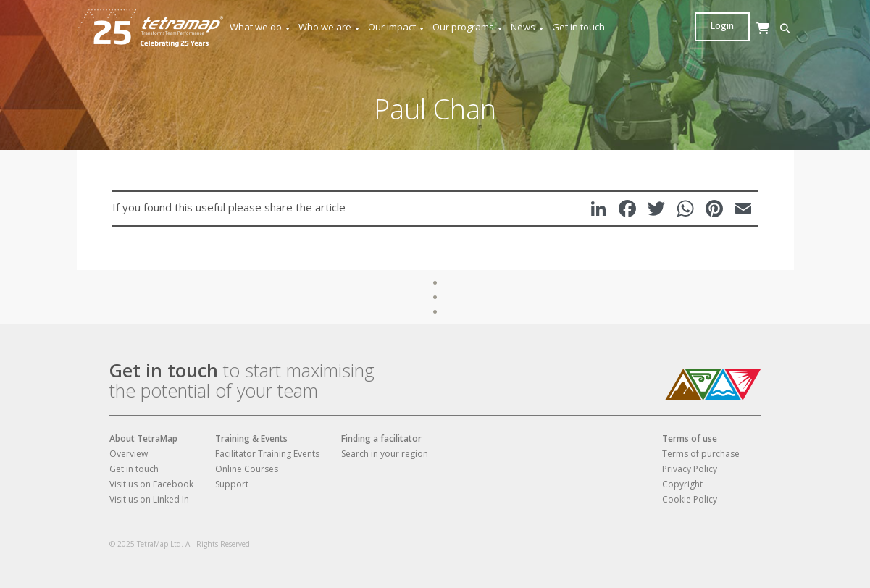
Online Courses (247, 469)
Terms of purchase (701, 454)
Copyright (682, 484)
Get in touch (578, 27)
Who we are (330, 27)
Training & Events (251, 438)
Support (232, 484)
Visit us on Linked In (149, 499)
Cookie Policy (690, 499)
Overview (129, 454)
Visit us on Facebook (151, 484)
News (528, 27)
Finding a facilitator (381, 438)
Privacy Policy (690, 469)
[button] (703, 29)
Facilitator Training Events (267, 454)
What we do (261, 27)
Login (766, 26)
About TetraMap (143, 438)
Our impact (397, 27)
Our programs (468, 27)
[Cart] (725, 42)
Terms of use (690, 438)
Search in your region (385, 454)
